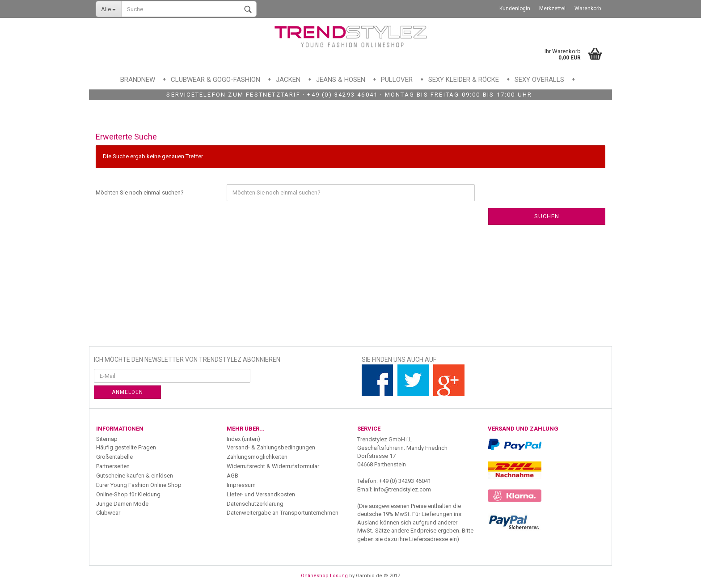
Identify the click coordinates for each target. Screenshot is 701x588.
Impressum (241, 485)
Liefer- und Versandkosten (261, 494)
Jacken (288, 80)
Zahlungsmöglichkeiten (257, 457)
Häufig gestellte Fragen (126, 447)
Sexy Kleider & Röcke (464, 80)
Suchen (547, 216)
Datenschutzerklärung (255, 504)
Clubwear (108, 513)
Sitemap (107, 439)
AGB (232, 476)
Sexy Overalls (539, 80)
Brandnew (138, 80)
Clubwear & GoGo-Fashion (215, 80)
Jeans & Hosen (341, 80)
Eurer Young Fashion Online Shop (139, 485)
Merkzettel (552, 8)
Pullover (397, 80)
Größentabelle (114, 457)
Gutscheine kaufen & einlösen (135, 476)
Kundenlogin (515, 8)
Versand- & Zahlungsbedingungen (271, 447)
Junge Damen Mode (122, 504)
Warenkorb (588, 8)
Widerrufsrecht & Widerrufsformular (273, 466)
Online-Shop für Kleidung (128, 494)
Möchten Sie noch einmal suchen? (140, 192)
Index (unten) (243, 439)
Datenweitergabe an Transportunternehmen (283, 513)
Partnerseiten (113, 466)
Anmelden (127, 392)
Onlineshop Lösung (324, 576)
